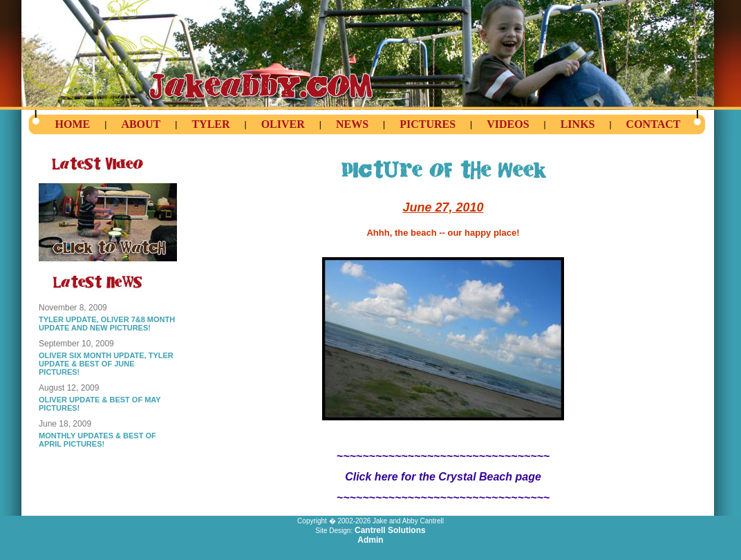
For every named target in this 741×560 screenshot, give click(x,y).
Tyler (210, 124)
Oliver (283, 124)
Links (578, 124)
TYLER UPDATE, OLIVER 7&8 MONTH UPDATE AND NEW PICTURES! (107, 324)
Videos (508, 124)
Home (73, 124)
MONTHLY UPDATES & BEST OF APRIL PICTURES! (97, 440)
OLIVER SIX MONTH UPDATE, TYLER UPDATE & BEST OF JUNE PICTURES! (106, 364)
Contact (654, 124)
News (352, 124)
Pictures (428, 124)
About (141, 124)
